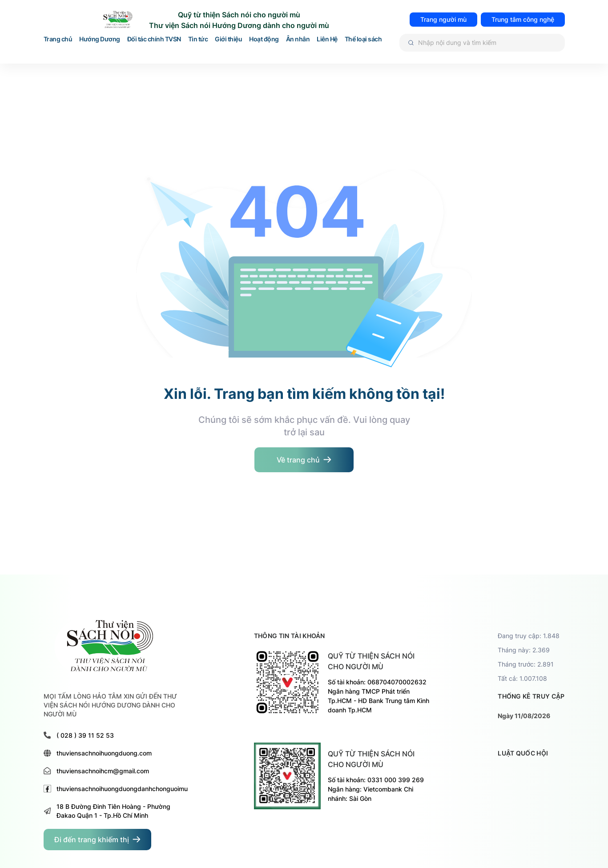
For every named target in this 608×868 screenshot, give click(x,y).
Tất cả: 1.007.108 (522, 678)
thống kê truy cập (531, 696)
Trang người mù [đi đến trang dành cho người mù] (443, 19)
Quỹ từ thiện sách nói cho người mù (371, 661)
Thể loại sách (363, 39)
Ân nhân (298, 39)
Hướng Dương (100, 39)
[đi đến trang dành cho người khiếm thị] (97, 840)
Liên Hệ (327, 39)
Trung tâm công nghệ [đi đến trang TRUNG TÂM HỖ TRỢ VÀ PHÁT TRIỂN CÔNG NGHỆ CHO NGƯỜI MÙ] (523, 19)
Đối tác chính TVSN (154, 39)
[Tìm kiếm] (482, 43)
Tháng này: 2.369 (524, 650)
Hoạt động (264, 39)
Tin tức (198, 39)
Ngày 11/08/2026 (524, 716)
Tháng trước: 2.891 (526, 664)
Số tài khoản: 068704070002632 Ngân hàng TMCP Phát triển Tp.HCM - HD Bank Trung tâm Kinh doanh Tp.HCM (378, 696)
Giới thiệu (228, 39)
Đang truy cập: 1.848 (529, 636)
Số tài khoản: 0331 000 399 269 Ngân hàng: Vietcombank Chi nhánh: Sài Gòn (376, 789)
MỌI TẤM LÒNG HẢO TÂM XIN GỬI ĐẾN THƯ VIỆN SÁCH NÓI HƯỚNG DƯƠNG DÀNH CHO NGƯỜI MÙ (110, 705)
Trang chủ (58, 39)
